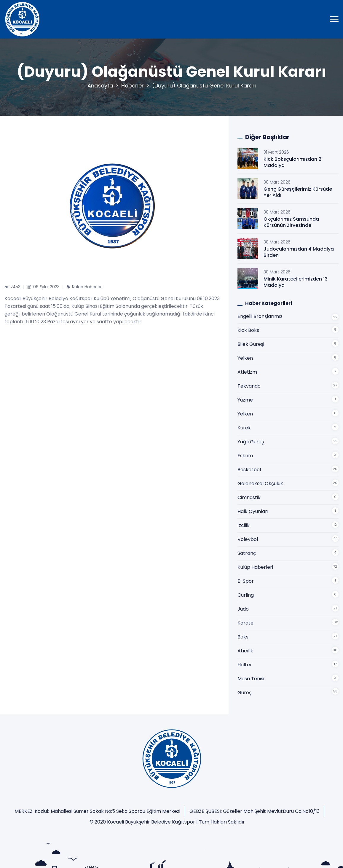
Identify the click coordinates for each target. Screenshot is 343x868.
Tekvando (249, 386)
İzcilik (244, 525)
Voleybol (248, 539)
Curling (246, 595)
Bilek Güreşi (251, 344)
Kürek (244, 428)
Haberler (133, 86)
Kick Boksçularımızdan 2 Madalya (292, 162)
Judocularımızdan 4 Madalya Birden (299, 252)
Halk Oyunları (253, 511)
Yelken (245, 358)
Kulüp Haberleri (255, 567)
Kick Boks (248, 330)
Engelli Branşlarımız (260, 316)
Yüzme (245, 400)
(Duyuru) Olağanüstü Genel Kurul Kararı (204, 86)
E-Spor (246, 581)
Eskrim (245, 456)
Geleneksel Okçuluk (260, 484)
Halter (245, 665)
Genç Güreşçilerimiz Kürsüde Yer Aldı (298, 192)
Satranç (247, 553)
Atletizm (247, 372)
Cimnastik (249, 497)
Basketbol (249, 470)
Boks (243, 637)
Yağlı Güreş (251, 442)
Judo (243, 609)
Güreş (244, 693)
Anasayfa (100, 86)
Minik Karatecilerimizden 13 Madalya (296, 282)
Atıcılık (245, 651)
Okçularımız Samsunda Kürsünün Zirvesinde (291, 222)
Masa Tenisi (251, 679)
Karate (245, 623)
